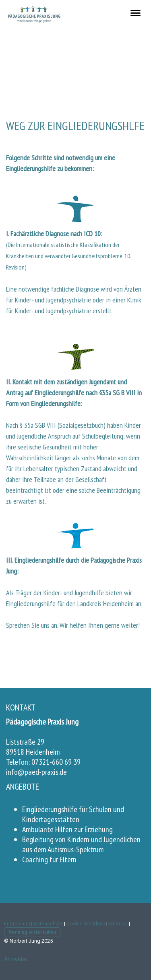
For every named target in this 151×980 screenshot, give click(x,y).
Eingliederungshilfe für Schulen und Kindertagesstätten (73, 814)
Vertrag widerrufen (32, 932)
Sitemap (118, 924)
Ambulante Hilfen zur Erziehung (67, 829)
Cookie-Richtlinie (86, 924)
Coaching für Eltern (49, 860)
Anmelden (16, 959)
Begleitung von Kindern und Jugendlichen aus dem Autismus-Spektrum (81, 844)
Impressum (17, 924)
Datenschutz (48, 924)
